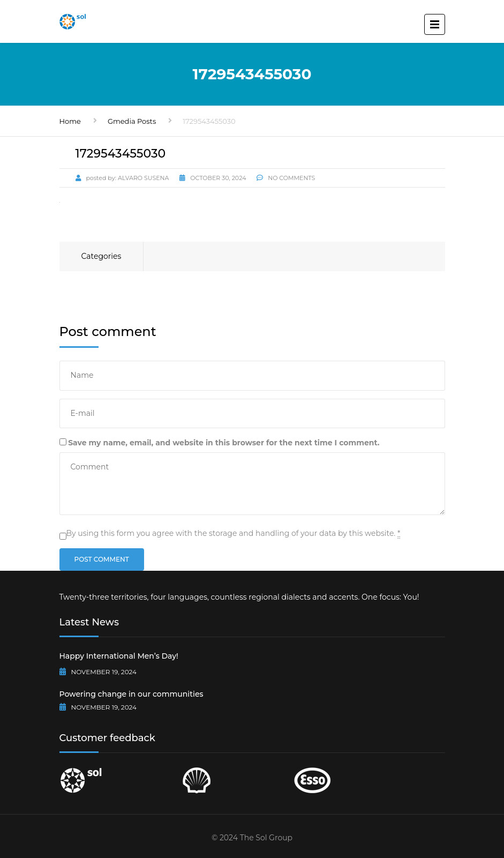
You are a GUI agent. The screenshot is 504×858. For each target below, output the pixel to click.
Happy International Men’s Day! (119, 656)
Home (70, 121)
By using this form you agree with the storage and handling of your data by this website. (234, 534)
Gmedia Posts (132, 121)
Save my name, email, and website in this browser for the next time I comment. (224, 443)
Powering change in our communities (131, 694)
